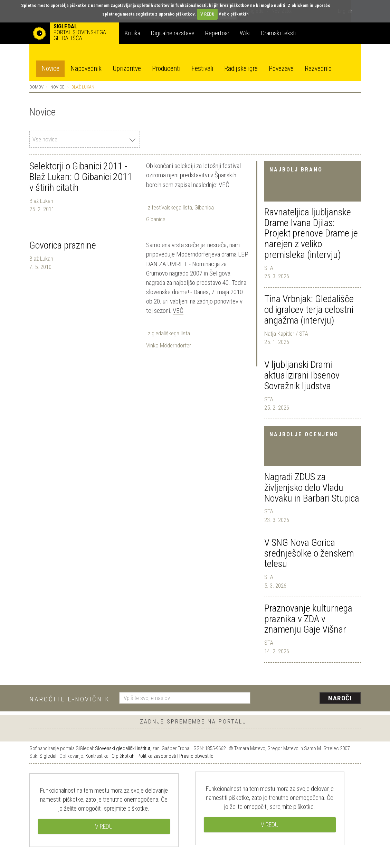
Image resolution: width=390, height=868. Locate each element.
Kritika (132, 33)
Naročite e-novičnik (70, 699)
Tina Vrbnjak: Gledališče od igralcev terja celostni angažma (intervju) (309, 310)
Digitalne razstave (173, 33)
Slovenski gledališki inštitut (123, 748)
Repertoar (217, 33)
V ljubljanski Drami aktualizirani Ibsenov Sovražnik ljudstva (302, 375)
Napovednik (86, 69)
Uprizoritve (127, 69)
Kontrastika (97, 756)
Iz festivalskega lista (169, 207)
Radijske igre (241, 69)
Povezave (281, 69)
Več (224, 185)
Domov (36, 87)
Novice (50, 69)
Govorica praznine (63, 245)
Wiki (245, 33)
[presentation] (310, 699)
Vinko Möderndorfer (169, 345)
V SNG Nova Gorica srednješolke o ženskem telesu (309, 553)
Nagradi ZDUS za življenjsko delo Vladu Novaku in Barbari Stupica (312, 488)
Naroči (340, 698)
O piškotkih (123, 756)
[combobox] (85, 139)
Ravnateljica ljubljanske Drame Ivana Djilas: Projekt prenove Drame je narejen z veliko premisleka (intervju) (311, 233)
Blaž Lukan (41, 201)
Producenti (166, 69)
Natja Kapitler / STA (286, 334)
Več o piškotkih (234, 14)
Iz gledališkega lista (168, 333)
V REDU (207, 14)
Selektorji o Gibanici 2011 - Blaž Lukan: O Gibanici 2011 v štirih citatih (81, 177)
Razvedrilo (318, 69)
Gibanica (204, 207)
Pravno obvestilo (196, 756)
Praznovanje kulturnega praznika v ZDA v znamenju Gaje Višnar (308, 619)
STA (269, 268)
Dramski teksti (279, 33)
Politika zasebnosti (157, 756)
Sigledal (48, 756)
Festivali (202, 69)
